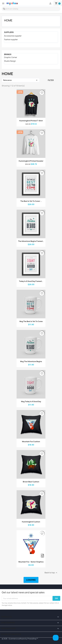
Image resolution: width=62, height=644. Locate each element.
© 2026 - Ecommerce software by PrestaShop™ (20, 639)
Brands (8, 54)
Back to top (51, 573)
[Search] (31, 9)
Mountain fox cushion (31, 442)
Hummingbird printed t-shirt (31, 121)
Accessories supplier (13, 36)
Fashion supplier (11, 40)
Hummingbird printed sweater (31, 161)
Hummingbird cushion (31, 522)
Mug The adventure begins (31, 361)
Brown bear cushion (31, 482)
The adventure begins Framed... (31, 241)
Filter (51, 80)
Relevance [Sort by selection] (21, 80)
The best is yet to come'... (31, 201)
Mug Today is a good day (31, 401)
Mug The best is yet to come (31, 321)
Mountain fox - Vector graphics (31, 562)
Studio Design (10, 61)
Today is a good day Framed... (31, 281)
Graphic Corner (11, 57)
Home (8, 20)
